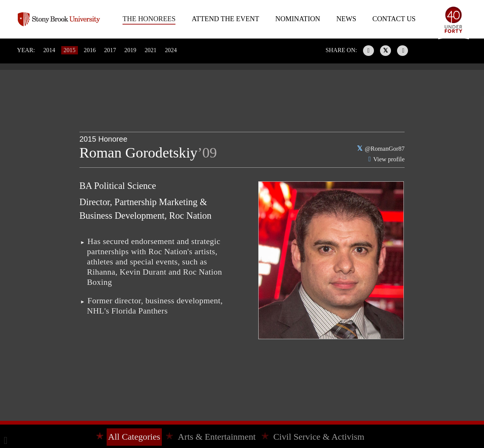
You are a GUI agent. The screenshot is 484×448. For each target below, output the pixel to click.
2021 (150, 50)
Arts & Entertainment (217, 437)
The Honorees (149, 19)
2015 (70, 50)
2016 (90, 50)
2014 (49, 50)
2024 (171, 50)
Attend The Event (225, 19)
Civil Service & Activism (319, 437)
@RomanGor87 (385, 149)
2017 (110, 50)
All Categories (134, 437)
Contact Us (394, 19)
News (346, 19)
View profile (389, 159)
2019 (130, 50)
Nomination (298, 19)
